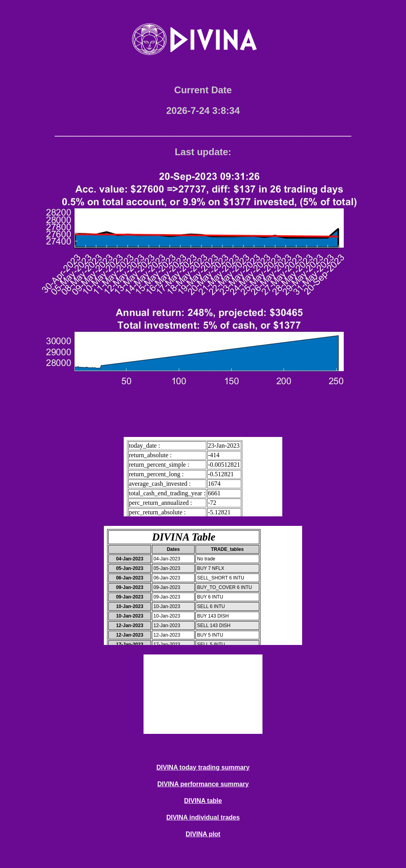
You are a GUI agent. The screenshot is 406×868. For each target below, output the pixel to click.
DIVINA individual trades (203, 817)
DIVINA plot (203, 834)
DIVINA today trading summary (203, 767)
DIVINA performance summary (203, 784)
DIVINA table (203, 801)
